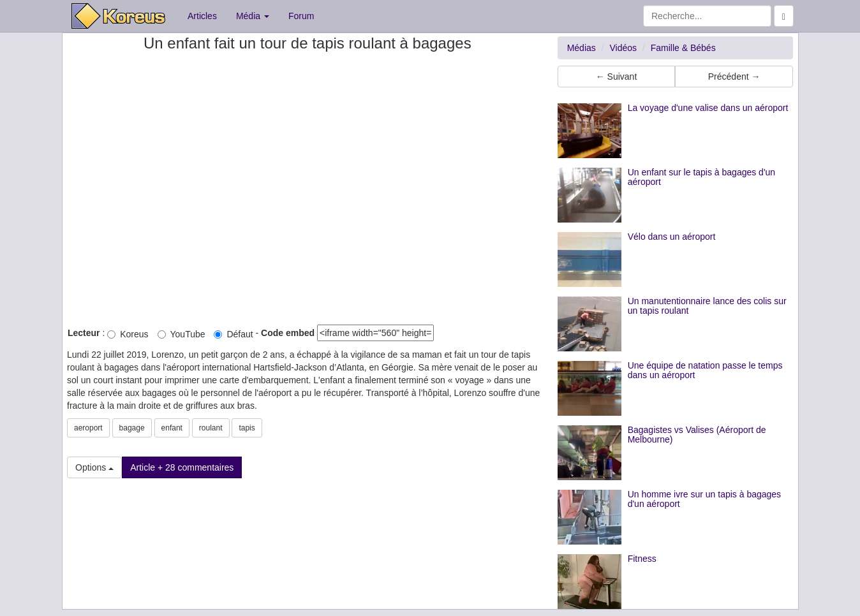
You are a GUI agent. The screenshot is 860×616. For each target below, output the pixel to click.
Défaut (233, 334)
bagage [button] (132, 428)
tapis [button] (247, 428)
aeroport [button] (88, 428)
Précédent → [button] (734, 77)
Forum (301, 16)
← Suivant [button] (617, 77)
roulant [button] (211, 428)
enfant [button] (172, 428)
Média (253, 16)
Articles (202, 16)
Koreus (128, 334)
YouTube (182, 334)
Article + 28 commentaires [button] (182, 467)
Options (94, 467)
